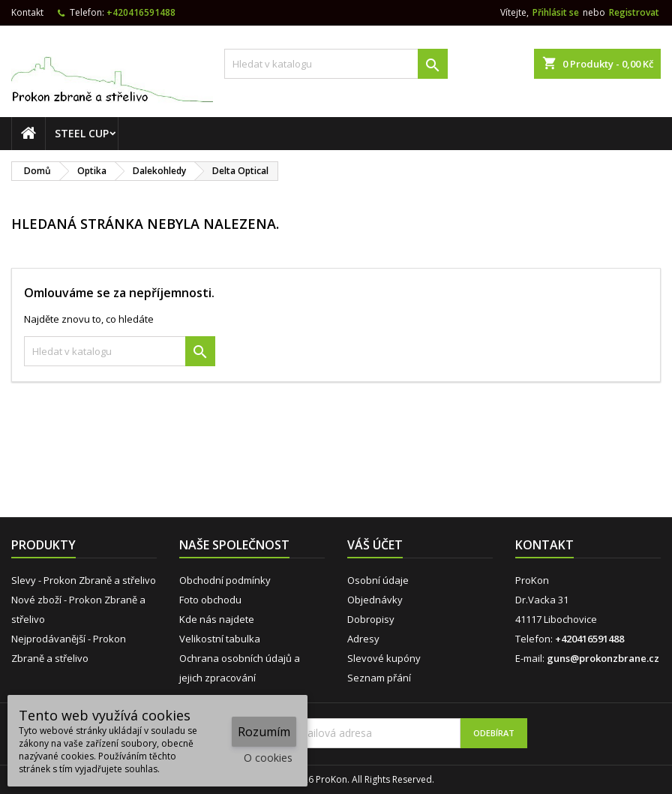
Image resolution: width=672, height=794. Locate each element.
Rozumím (264, 732)
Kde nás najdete (217, 619)
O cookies (268, 758)
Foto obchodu (210, 600)
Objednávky (375, 600)
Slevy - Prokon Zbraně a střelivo (84, 580)
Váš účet (375, 545)
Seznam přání (379, 678)
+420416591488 (141, 12)
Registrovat (634, 12)
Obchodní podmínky (225, 580)
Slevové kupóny (384, 658)
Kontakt (27, 12)
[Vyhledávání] (336, 64)
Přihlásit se (556, 12)
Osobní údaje (378, 580)
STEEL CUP (82, 133)
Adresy (363, 639)
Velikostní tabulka (220, 639)
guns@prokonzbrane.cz (603, 658)
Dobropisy (371, 619)
